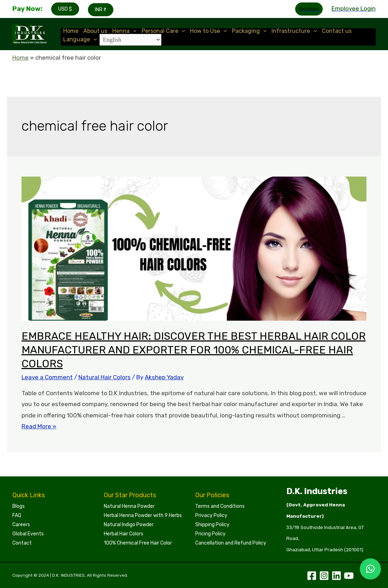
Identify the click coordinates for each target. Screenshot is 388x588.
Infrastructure (294, 31)
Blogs (19, 506)
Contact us (337, 31)
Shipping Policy (212, 525)
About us (95, 31)
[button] (370, 569)
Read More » (39, 426)
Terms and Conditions (220, 506)
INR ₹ (101, 10)
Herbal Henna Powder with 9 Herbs (143, 515)
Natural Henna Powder (129, 506)
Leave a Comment (47, 377)
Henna (124, 31)
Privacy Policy (211, 515)
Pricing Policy (210, 534)
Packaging (249, 31)
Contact (22, 543)
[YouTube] (349, 576)
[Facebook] (312, 576)
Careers (21, 525)
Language (80, 39)
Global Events (28, 534)
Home (71, 31)
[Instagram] (324, 576)
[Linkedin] (336, 576)
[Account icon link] (354, 9)
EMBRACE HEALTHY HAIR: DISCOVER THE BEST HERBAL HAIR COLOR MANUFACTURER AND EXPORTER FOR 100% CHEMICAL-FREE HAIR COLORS (194, 350)
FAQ (17, 515)
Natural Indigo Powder (129, 525)
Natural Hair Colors (105, 377)
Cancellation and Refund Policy (231, 543)
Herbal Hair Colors (124, 534)
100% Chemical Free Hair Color (138, 543)
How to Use (208, 31)
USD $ (65, 9)
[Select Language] (130, 40)
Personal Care (163, 31)
